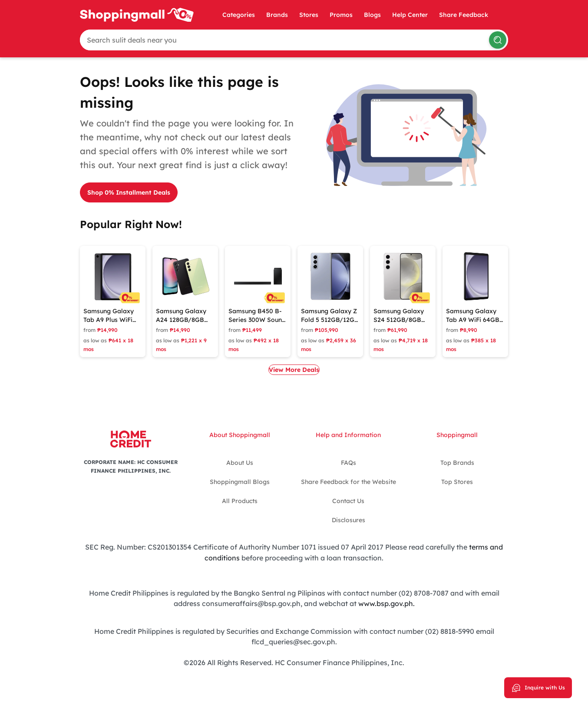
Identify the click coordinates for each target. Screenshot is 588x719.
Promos (341, 15)
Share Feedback (464, 15)
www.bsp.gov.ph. (386, 603)
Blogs (372, 15)
